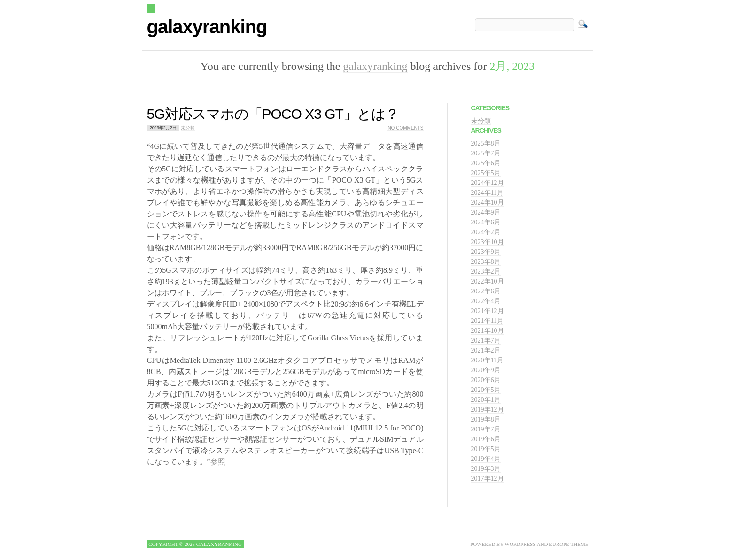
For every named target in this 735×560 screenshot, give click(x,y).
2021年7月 (486, 341)
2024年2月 (486, 232)
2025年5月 (486, 173)
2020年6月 (486, 380)
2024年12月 (487, 183)
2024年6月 (486, 222)
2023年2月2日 (163, 128)
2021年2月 (486, 350)
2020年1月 (486, 400)
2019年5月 (486, 449)
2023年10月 (487, 242)
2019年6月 (486, 439)
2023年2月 (486, 272)
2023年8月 (486, 262)
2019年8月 (486, 419)
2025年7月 (486, 153)
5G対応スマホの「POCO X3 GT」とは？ (273, 114)
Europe (559, 544)
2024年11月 (487, 193)
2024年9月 (486, 212)
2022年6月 (486, 291)
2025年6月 (486, 163)
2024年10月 (487, 203)
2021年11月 (487, 321)
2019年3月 (486, 469)
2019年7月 (486, 429)
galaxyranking (207, 27)
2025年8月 (486, 143)
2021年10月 (487, 331)
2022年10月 (487, 281)
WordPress (520, 544)
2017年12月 (487, 479)
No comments (405, 128)
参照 (218, 462)
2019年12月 (487, 410)
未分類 (188, 128)
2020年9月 (486, 370)
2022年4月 (486, 301)
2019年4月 (486, 459)
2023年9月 (486, 252)
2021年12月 (487, 311)
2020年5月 (486, 390)
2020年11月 (487, 360)
